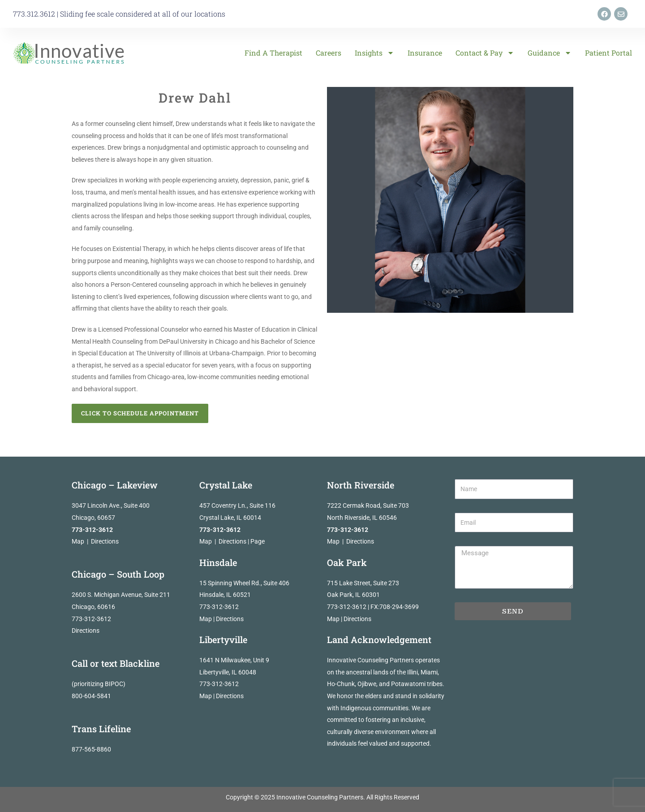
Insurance (425, 53)
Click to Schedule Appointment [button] (140, 413)
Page (258, 541)
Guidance (550, 53)
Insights (374, 53)
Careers (329, 53)
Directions (105, 541)
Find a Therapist (273, 53)
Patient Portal (608, 53)
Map (78, 541)
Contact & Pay (485, 53)
